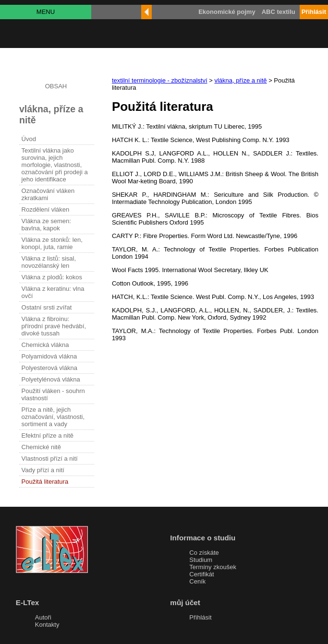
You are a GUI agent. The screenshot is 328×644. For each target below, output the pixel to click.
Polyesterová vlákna (49, 368)
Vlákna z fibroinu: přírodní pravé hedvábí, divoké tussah (54, 326)
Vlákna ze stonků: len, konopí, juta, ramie (52, 243)
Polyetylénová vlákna (51, 379)
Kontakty (47, 625)
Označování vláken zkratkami (48, 194)
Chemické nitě (41, 447)
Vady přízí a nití (43, 470)
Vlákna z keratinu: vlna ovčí (53, 292)
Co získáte (204, 553)
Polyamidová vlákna (49, 356)
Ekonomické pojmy (227, 12)
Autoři (43, 617)
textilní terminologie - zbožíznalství (160, 80)
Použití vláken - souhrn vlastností (53, 394)
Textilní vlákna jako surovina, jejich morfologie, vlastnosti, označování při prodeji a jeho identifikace (55, 165)
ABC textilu (279, 12)
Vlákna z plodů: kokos (52, 277)
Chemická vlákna (45, 345)
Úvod (29, 139)
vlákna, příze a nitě (240, 80)
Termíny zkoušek (213, 567)
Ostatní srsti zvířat (47, 307)
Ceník (197, 581)
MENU (46, 12)
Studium (201, 560)
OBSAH (56, 86)
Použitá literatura (45, 482)
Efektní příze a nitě (48, 435)
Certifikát (201, 574)
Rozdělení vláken (46, 209)
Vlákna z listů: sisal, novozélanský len (49, 262)
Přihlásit (200, 617)
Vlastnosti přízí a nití (50, 459)
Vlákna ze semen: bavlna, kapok (46, 225)
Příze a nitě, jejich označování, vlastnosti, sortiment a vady (53, 417)
